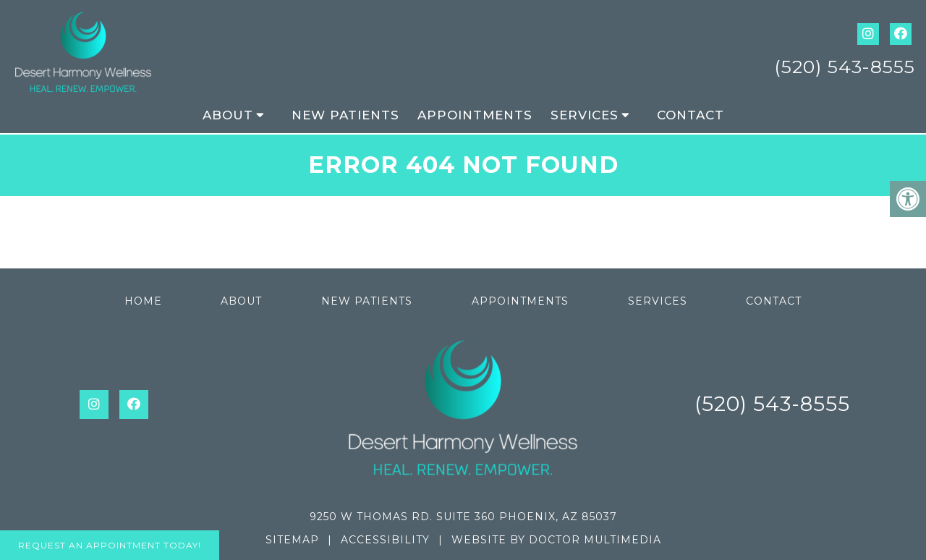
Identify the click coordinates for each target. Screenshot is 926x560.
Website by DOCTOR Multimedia (556, 540)
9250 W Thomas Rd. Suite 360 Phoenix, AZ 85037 (463, 517)
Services (585, 115)
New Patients (345, 115)
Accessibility (385, 540)
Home (143, 301)
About (228, 115)
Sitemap (292, 540)
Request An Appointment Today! (110, 545)
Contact (691, 115)
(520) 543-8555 (845, 67)
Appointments (475, 115)
